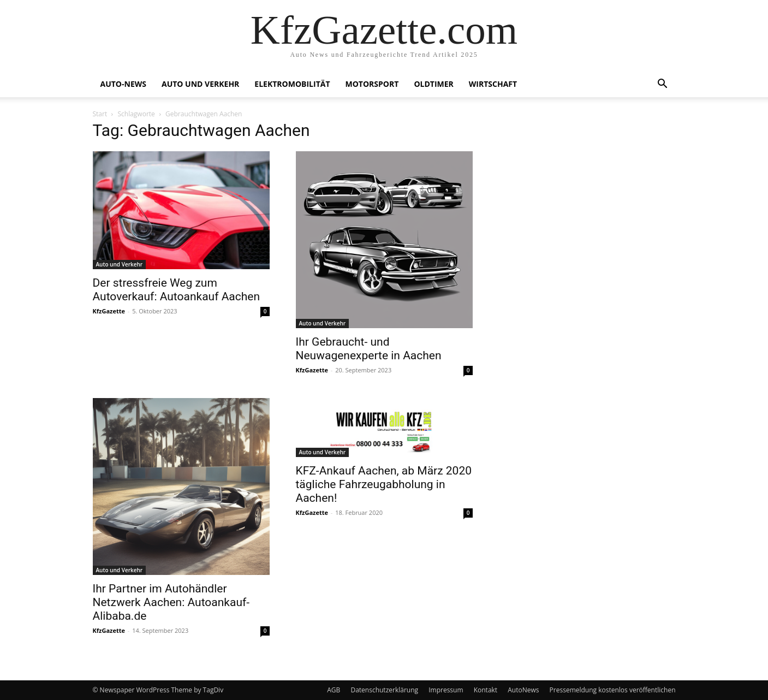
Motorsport (372, 84)
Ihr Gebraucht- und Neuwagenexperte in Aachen (369, 349)
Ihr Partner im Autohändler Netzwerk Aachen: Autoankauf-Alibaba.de (171, 602)
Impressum (446, 690)
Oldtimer (433, 84)
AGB (334, 690)
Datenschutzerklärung (384, 690)
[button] (663, 85)
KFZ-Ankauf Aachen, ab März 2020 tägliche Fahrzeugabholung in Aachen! (384, 484)
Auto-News (123, 84)
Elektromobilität (292, 84)
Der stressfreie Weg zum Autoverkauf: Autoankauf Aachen (177, 290)
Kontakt (486, 690)
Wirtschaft (493, 84)
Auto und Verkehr (200, 84)
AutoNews (523, 690)
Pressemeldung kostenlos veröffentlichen (613, 690)
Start (100, 114)
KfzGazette (109, 311)
